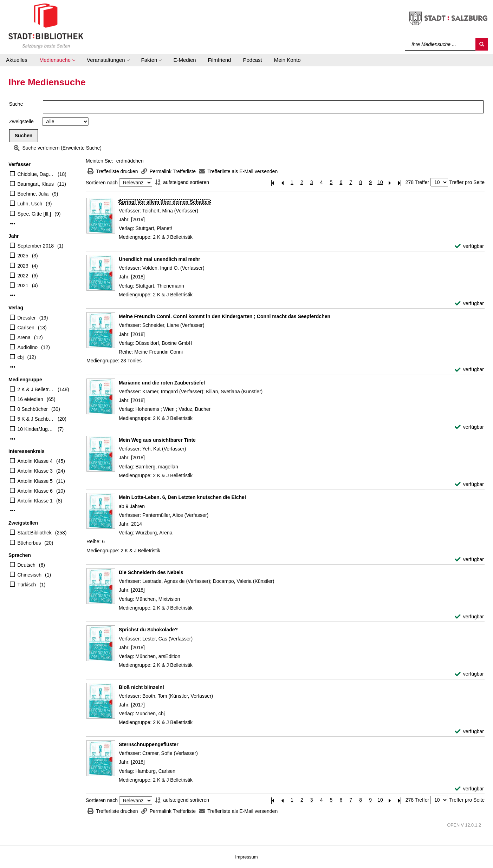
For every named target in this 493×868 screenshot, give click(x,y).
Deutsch (27, 565)
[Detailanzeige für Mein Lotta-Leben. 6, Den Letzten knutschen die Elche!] (183, 497)
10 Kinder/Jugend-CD (36, 429)
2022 (23, 276)
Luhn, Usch (30, 204)
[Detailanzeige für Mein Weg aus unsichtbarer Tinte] (157, 440)
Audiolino (28, 347)
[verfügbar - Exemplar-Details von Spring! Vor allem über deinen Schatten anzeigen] (469, 246)
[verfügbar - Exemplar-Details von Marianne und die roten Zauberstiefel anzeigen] (469, 427)
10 (380, 182)
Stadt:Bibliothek (35, 533)
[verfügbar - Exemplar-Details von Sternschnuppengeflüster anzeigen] (469, 789)
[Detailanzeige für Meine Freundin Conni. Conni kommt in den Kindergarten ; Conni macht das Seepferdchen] (225, 316)
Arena (24, 337)
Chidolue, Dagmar (36, 174)
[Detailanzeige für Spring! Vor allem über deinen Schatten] (165, 202)
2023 (23, 266)
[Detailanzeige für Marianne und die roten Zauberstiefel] (162, 383)
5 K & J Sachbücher (36, 419)
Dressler (27, 318)
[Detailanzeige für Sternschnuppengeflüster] (149, 744)
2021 (23, 285)
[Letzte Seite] (400, 182)
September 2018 (36, 246)
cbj (21, 357)
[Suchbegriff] (440, 44)
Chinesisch (30, 575)
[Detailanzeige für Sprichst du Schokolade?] (148, 630)
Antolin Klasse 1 (35, 501)
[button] (57, 60)
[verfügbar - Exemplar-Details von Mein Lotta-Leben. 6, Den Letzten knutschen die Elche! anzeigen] (469, 560)
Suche (16, 104)
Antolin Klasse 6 (35, 491)
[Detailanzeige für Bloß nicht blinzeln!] (141, 687)
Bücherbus (29, 543)
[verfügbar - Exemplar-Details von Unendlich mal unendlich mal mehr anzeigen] (469, 304)
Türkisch (27, 585)
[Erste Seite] (272, 182)
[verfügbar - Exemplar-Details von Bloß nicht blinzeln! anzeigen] (469, 732)
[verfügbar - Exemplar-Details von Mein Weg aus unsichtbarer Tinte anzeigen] (469, 484)
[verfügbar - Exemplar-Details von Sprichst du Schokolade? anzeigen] (469, 674)
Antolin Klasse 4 (35, 461)
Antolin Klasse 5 (35, 481)
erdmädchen (130, 161)
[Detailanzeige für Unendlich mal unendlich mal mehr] (160, 259)
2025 (23, 256)
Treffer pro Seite (467, 182)
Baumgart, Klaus (36, 184)
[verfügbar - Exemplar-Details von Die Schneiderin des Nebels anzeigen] (469, 617)
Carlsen (26, 328)
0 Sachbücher (33, 409)
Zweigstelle (21, 121)
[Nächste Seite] (390, 182)
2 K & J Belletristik (36, 389)
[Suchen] (482, 44)
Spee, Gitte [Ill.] (34, 214)
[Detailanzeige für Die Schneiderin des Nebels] (151, 572)
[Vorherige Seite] (282, 182)
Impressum (246, 857)
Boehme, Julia (33, 194)
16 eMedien (30, 399)
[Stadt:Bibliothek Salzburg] (46, 26)
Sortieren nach (102, 183)
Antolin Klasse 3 (35, 471)
